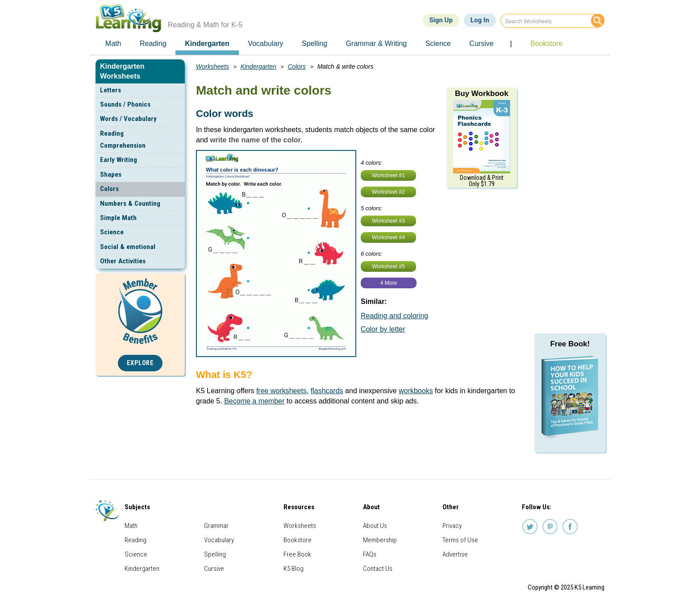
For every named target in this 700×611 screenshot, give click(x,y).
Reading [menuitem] (153, 44)
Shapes (111, 175)
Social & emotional (128, 247)
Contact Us (378, 569)
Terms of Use (460, 540)
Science (112, 232)
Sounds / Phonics (125, 104)
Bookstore (298, 540)
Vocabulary (219, 540)
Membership (380, 540)
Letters (110, 90)
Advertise (455, 554)
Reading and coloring (394, 316)
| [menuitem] (511, 44)
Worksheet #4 (388, 237)
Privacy (452, 526)
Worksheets (212, 67)
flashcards (327, 391)
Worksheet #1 (388, 175)
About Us (375, 526)
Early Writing (119, 160)
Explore (140, 363)
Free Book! (570, 344)
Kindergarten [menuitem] (207, 44)
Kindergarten (258, 67)
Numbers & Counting (130, 204)
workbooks (416, 391)
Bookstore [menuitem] (546, 44)
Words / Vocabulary (128, 119)
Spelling (215, 554)
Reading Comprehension (123, 139)
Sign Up (441, 20)
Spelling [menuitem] (315, 44)
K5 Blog (294, 569)
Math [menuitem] (113, 44)
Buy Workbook (482, 94)
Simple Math (118, 218)
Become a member (254, 401)
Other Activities (123, 261)
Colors (109, 189)
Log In (480, 20)
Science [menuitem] (438, 44)
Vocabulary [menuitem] (265, 44)
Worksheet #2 (388, 192)
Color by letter (383, 329)
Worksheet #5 (388, 266)
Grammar (216, 526)
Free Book (297, 554)
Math (131, 526)
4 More (389, 283)
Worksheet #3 (388, 221)
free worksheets (281, 391)
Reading (135, 540)
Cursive (214, 569)
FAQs (370, 554)
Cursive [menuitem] (481, 44)
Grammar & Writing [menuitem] (377, 44)
